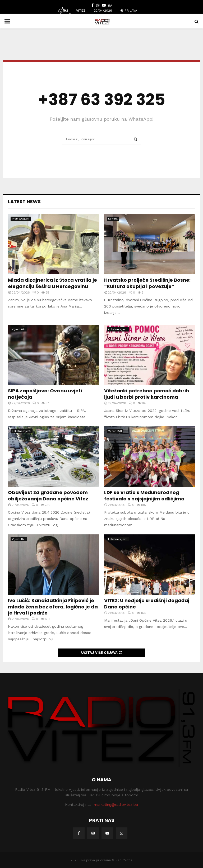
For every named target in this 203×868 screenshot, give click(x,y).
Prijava (129, 11)
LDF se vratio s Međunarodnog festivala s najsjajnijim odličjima (144, 495)
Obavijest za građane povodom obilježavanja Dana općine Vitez (48, 495)
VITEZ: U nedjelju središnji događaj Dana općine (147, 603)
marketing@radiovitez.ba (116, 804)
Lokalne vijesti (118, 329)
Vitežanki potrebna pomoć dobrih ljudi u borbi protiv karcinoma (147, 394)
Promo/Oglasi (21, 219)
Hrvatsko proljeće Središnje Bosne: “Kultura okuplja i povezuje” (147, 283)
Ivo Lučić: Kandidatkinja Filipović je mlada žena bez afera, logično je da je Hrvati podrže (53, 607)
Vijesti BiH (19, 329)
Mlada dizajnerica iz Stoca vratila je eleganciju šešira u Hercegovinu (52, 283)
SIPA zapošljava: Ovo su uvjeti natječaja (45, 394)
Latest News (24, 201)
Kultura (113, 219)
